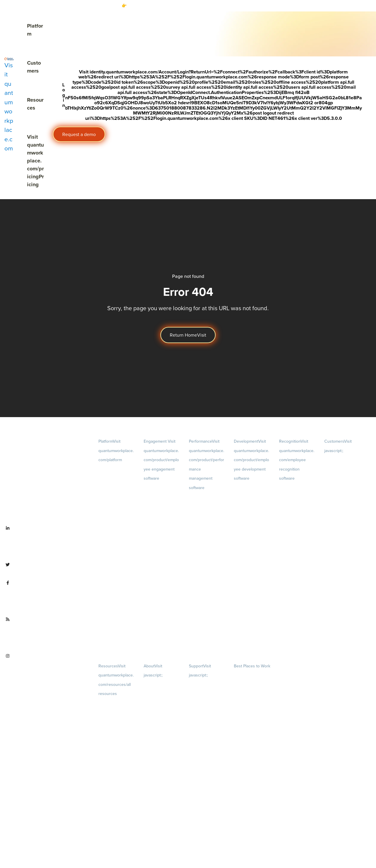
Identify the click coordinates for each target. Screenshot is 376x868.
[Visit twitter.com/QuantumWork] (46, 569)
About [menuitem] (255, 696)
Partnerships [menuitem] (154, 811)
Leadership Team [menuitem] (158, 772)
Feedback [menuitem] (206, 573)
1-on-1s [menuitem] (206, 631)
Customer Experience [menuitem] (342, 480)
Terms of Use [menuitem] (200, 695)
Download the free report (264, 6)
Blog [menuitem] (116, 713)
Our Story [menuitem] (161, 752)
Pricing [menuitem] (116, 508)
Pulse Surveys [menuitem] (155, 509)
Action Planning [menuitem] (157, 519)
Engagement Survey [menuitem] (160, 488)
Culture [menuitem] (161, 723)
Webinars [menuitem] (116, 752)
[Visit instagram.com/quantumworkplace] (47, 670)
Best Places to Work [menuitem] (252, 666)
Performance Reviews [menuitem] (207, 602)
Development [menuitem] (251, 460)
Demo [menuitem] (116, 479)
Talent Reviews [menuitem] (246, 536)
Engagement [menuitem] (161, 460)
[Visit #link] (298, 6)
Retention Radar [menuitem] (157, 530)
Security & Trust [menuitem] (202, 716)
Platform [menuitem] (116, 451)
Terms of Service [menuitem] (202, 706)
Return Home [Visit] (188, 335)
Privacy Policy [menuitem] (200, 685)
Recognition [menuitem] (297, 460)
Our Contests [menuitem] (245, 676)
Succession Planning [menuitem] (251, 546)
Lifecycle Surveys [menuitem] (158, 499)
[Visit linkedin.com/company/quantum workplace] (47, 542)
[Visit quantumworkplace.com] (9, 105)
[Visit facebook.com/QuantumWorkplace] (47, 597)
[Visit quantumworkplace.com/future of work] (47, 633)
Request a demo (79, 134)
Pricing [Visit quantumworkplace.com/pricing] (35, 161)
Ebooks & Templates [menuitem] (115, 732)
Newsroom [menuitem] (161, 792)
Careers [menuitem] (161, 694)
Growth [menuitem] (252, 507)
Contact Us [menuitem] (161, 831)
